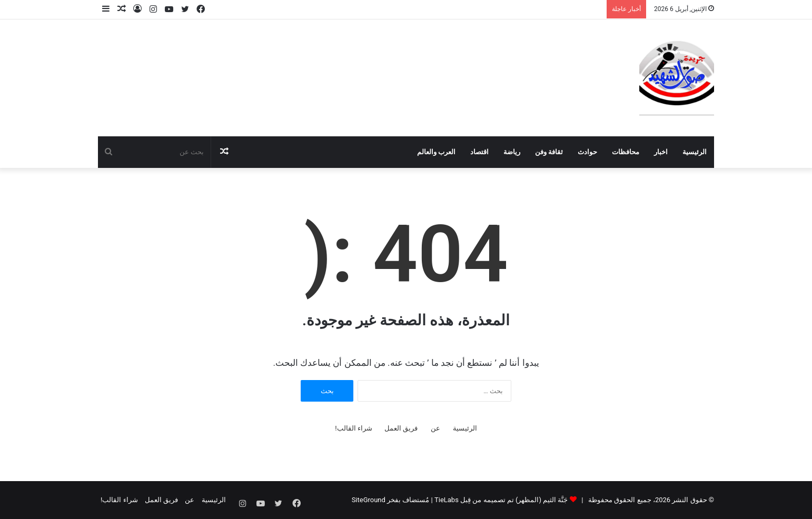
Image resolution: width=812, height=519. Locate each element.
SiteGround (369, 500)
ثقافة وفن (549, 152)
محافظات (626, 152)
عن (435, 428)
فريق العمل (401, 428)
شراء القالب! (354, 428)
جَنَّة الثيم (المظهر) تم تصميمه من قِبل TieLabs (501, 500)
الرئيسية (695, 152)
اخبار (661, 152)
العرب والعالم (436, 152)
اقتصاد (479, 152)
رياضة (512, 152)
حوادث (587, 152)
